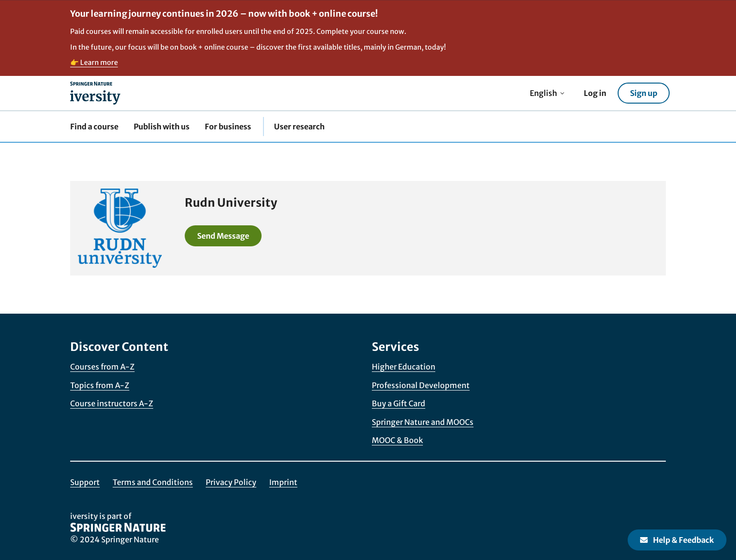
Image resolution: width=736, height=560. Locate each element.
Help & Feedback (677, 540)
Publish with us (162, 127)
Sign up (644, 93)
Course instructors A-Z (112, 403)
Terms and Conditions (153, 482)
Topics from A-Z (100, 385)
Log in (595, 93)
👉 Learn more (94, 63)
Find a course (94, 127)
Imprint (283, 482)
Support (85, 482)
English (547, 93)
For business (228, 127)
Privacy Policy (231, 482)
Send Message (223, 236)
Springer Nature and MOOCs (423, 422)
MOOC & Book (397, 440)
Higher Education (404, 367)
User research (299, 127)
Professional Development (421, 385)
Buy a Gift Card (399, 403)
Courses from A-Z (102, 367)
